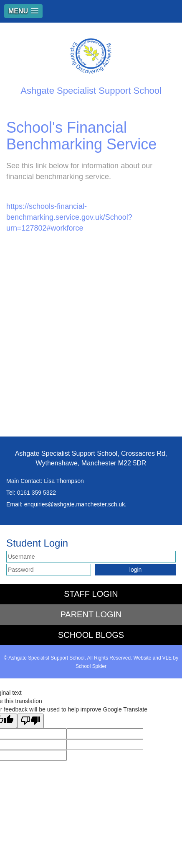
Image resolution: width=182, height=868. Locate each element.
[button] (23, 11)
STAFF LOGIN (91, 594)
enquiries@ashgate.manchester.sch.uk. (75, 504)
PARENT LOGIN (91, 614)
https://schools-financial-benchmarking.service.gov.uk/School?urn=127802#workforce (69, 217)
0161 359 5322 (37, 493)
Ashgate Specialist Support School (91, 62)
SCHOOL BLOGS (91, 635)
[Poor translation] (30, 721)
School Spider (91, 666)
